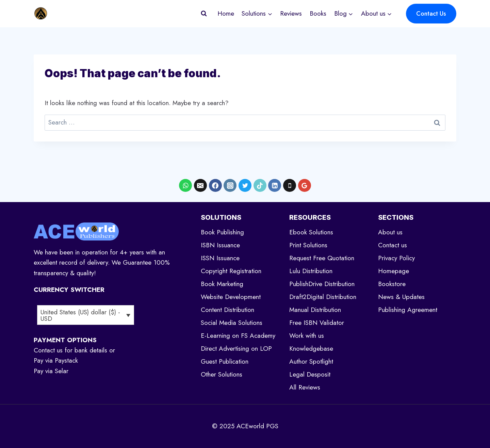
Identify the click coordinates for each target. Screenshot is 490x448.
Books (318, 13)
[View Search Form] (204, 14)
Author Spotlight (311, 361)
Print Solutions (308, 245)
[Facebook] (215, 185)
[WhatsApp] (185, 185)
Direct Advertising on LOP (236, 349)
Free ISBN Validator (317, 323)
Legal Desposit (310, 374)
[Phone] (290, 185)
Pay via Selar (51, 371)
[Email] (200, 185)
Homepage (394, 271)
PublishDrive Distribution (322, 284)
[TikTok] (260, 185)
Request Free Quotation (322, 258)
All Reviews (305, 387)
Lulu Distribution (311, 271)
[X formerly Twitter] (245, 185)
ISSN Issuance (220, 258)
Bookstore (392, 284)
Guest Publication (225, 361)
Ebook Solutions (311, 232)
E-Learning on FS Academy (238, 336)
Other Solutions (222, 374)
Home (226, 13)
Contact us (393, 245)
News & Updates (401, 297)
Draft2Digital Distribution (323, 297)
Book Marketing (222, 284)
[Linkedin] (275, 185)
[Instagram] (230, 185)
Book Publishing (222, 232)
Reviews (291, 13)
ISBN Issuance (220, 245)
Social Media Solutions (232, 323)
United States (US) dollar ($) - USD (80, 315)
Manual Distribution (315, 310)
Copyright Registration (231, 271)
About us (390, 232)
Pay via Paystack (56, 360)
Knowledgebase (311, 349)
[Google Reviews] (305, 185)
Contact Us (431, 14)
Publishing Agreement (408, 310)
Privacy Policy (396, 258)
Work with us (307, 336)
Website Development (231, 297)
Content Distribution (227, 310)
